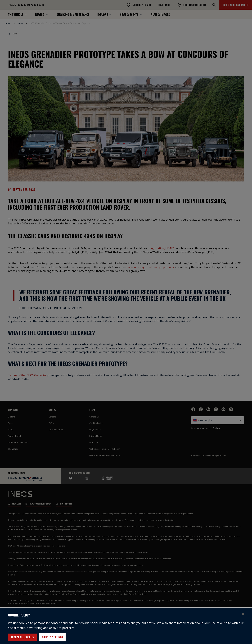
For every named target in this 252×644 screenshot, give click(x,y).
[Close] (243, 616)
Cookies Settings (53, 639)
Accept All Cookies (22, 639)
